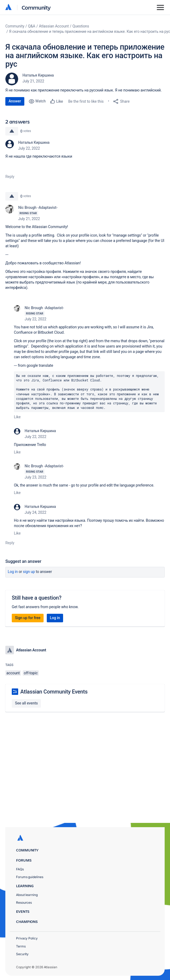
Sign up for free (28, 618)
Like (17, 417)
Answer (15, 101)
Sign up (29, 572)
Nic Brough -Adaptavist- (38, 208)
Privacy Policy (27, 938)
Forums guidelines (30, 877)
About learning (27, 895)
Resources (24, 903)
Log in (13, 572)
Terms (21, 946)
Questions (81, 26)
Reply (10, 177)
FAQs (20, 869)
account (13, 673)
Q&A (32, 26)
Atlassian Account (54, 26)
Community (36, 7)
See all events (26, 703)
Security (22, 954)
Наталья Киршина (38, 75)
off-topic (31, 673)
